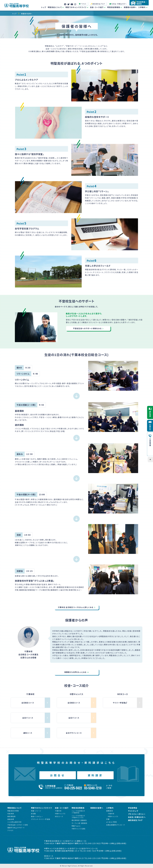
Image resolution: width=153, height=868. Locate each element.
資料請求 (95, 775)
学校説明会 (133, 808)
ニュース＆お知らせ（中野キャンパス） (78, 817)
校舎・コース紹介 (97, 7)
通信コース (28, 733)
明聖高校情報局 (114, 7)
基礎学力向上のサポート (16, 828)
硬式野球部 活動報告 (79, 820)
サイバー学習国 (120, 703)
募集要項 (109, 811)
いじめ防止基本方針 (15, 822)
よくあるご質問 (109, 787)
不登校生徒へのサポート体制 (18, 825)
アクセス (83, 4)
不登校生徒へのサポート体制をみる (87, 328)
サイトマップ (133, 811)
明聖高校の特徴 (13, 811)
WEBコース (59, 816)
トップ (44, 7)
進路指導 (11, 819)
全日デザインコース (74, 733)
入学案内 (142, 7)
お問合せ (58, 775)
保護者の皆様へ (130, 7)
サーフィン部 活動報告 (79, 823)
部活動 (33, 814)
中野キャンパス (60, 814)
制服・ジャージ (36, 811)
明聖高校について (55, 7)
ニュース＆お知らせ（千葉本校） (78, 812)
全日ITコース (28, 718)
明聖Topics (76, 826)
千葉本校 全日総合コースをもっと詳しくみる (76, 607)
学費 (108, 819)
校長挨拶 (11, 814)
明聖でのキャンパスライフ (76, 7)
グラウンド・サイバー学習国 (41, 819)
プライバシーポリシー (137, 814)
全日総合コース (28, 703)
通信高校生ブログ (98, 4)
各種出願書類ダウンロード (116, 825)
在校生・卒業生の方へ (118, 4)
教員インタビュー (37, 816)
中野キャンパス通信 (79, 829)
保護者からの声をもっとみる (75, 672)
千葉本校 (58, 811)
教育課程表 (11, 816)
